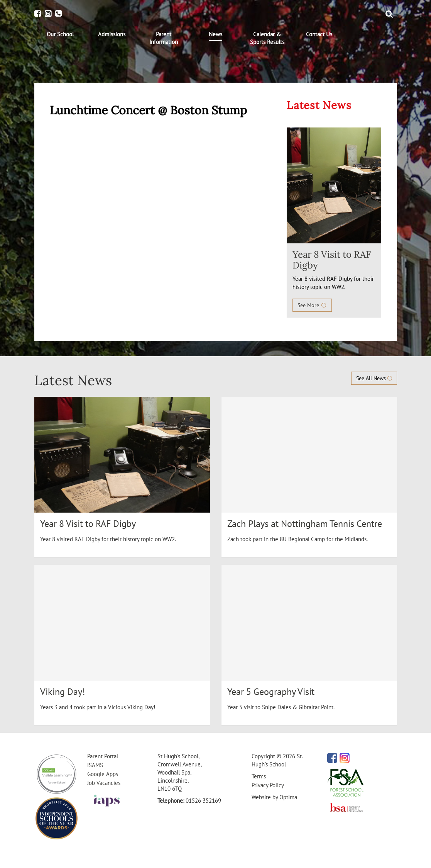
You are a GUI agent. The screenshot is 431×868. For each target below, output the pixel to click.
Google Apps (103, 774)
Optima (288, 797)
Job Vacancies (104, 783)
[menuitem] (60, 34)
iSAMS (95, 765)
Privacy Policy (268, 785)
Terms (259, 776)
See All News (374, 378)
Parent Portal (103, 756)
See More (312, 305)
